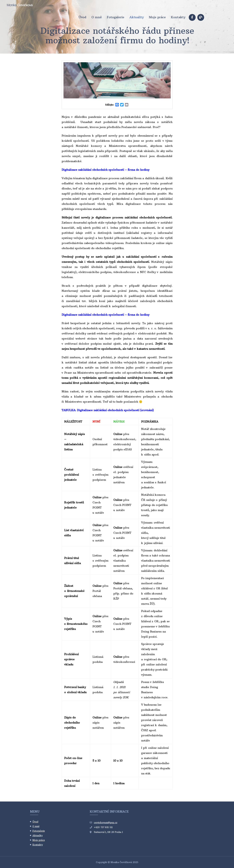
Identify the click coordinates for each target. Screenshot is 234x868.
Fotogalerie (116, 17)
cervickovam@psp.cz (106, 822)
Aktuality (137, 17)
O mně (97, 17)
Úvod (82, 17)
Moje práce (157, 17)
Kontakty (178, 17)
